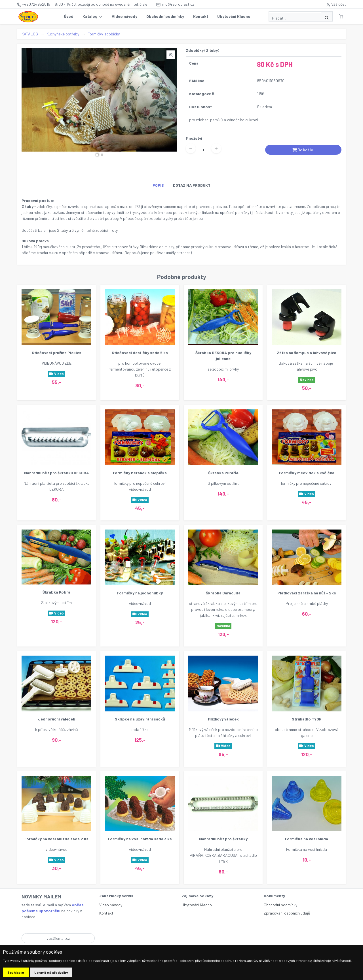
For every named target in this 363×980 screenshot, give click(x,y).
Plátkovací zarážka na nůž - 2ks (307, 593)
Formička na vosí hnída (307, 839)
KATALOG (30, 34)
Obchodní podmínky (165, 16)
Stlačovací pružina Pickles (57, 353)
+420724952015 (34, 4)
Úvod (69, 16)
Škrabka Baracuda (223, 593)
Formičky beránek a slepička (140, 473)
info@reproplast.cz (175, 4)
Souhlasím (16, 972)
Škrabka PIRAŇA (223, 473)
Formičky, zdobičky (104, 34)
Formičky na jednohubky (140, 593)
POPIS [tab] (158, 185)
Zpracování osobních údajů (287, 913)
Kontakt (201, 16)
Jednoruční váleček (57, 719)
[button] (341, 16)
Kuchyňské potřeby (63, 34)
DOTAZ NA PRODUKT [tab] (192, 185)
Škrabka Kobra (56, 592)
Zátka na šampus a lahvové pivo (307, 353)
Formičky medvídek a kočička (307, 473)
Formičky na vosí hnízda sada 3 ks (140, 839)
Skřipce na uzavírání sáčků (140, 719)
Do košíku (303, 150)
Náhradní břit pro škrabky (223, 839)
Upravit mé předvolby (51, 972)
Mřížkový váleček (223, 719)
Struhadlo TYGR (307, 719)
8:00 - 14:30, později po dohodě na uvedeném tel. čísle (101, 4)
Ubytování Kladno (234, 16)
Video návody (124, 16)
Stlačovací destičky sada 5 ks (140, 353)
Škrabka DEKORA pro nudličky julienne (223, 356)
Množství (194, 138)
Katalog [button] (93, 16)
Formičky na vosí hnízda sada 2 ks (56, 839)
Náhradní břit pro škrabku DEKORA (56, 473)
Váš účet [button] (336, 4)
